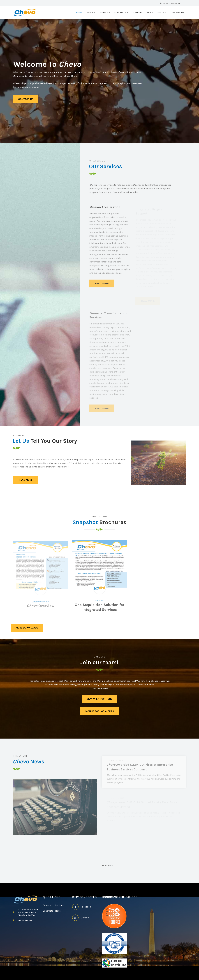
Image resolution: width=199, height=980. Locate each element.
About (90, 12)
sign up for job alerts (100, 711)
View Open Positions (99, 699)
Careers (138, 12)
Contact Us (26, 99)
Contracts (120, 12)
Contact (162, 12)
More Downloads (27, 628)
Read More (26, 480)
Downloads (177, 12)
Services (105, 12)
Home (79, 12)
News (150, 12)
